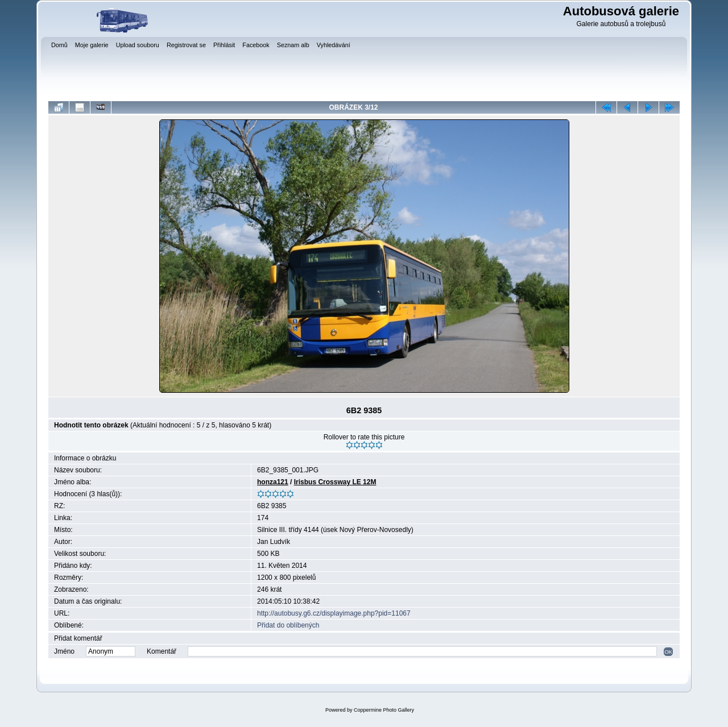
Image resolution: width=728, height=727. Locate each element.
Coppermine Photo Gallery (384, 710)
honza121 (273, 482)
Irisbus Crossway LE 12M (335, 482)
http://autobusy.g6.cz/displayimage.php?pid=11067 (334, 613)
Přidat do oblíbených (288, 625)
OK (668, 652)
